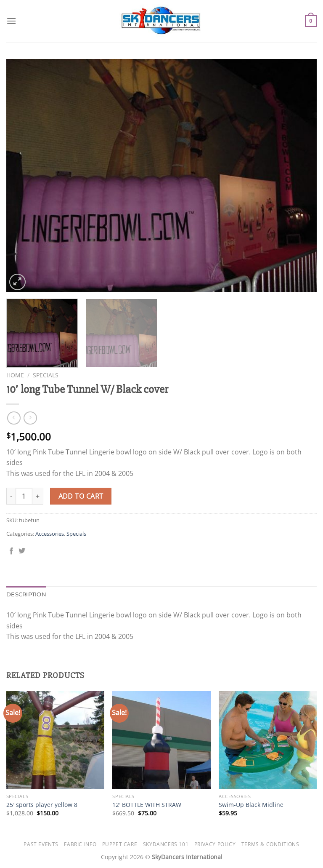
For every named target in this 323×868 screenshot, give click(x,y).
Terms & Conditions (270, 844)
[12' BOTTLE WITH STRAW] (161, 740)
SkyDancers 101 (166, 844)
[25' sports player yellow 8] (55, 740)
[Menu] (11, 21)
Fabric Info (80, 844)
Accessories (50, 534)
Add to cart (81, 496)
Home (15, 375)
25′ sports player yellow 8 (42, 805)
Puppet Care (120, 844)
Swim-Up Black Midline (251, 805)
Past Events (41, 844)
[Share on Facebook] (11, 551)
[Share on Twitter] (22, 551)
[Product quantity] (24, 496)
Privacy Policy (215, 844)
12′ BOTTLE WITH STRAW (147, 805)
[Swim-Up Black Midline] (268, 740)
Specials (46, 375)
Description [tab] (26, 594)
